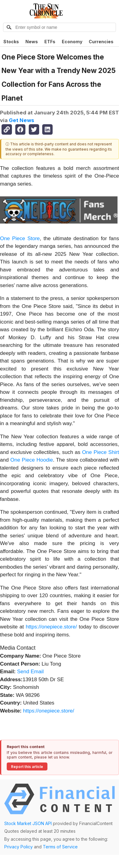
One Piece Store (20, 238)
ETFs (50, 42)
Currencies (101, 42)
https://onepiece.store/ (51, 627)
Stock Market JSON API (28, 823)
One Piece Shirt (100, 452)
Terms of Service (60, 847)
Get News (22, 120)
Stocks (11, 42)
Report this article (27, 767)
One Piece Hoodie (32, 460)
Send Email (30, 672)
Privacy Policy (19, 847)
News (32, 42)
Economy (72, 42)
